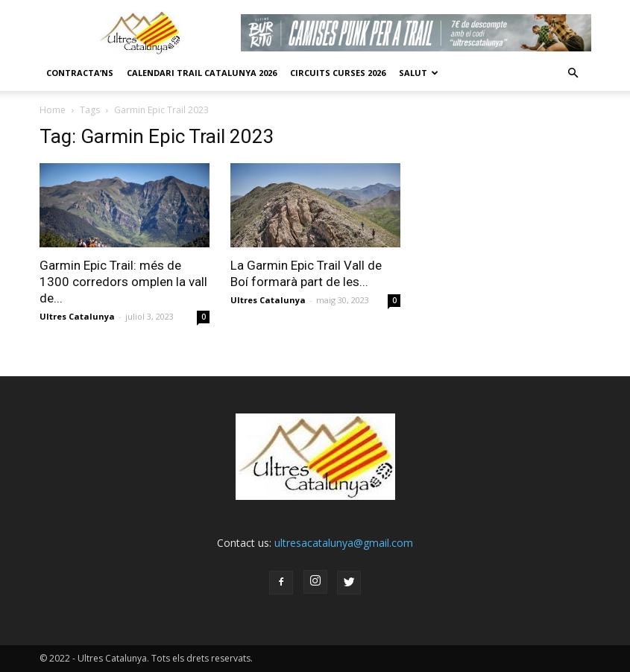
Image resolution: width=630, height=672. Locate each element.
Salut (419, 73)
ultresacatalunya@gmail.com (344, 543)
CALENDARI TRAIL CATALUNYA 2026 (202, 73)
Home (53, 110)
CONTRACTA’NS (80, 73)
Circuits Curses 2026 (338, 73)
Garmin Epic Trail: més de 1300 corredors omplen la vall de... (123, 282)
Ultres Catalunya (77, 316)
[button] (573, 73)
